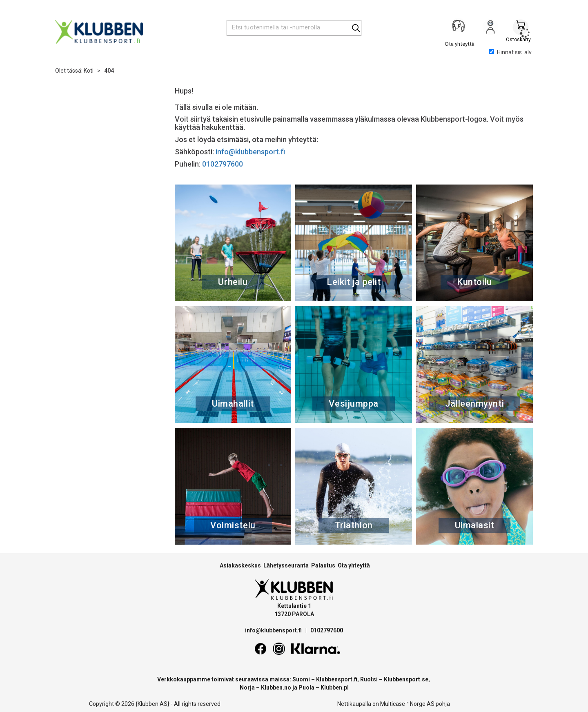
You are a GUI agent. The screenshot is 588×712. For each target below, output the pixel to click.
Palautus (323, 565)
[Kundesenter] (460, 28)
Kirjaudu (490, 29)
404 (109, 71)
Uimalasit (475, 525)
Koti (89, 71)
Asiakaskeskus (240, 565)
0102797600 (223, 164)
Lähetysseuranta (286, 565)
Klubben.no (276, 688)
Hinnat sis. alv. (511, 52)
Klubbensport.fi (337, 679)
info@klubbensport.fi (251, 152)
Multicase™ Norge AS (407, 704)
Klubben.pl (335, 688)
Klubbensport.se (406, 679)
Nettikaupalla (354, 704)
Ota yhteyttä (354, 565)
